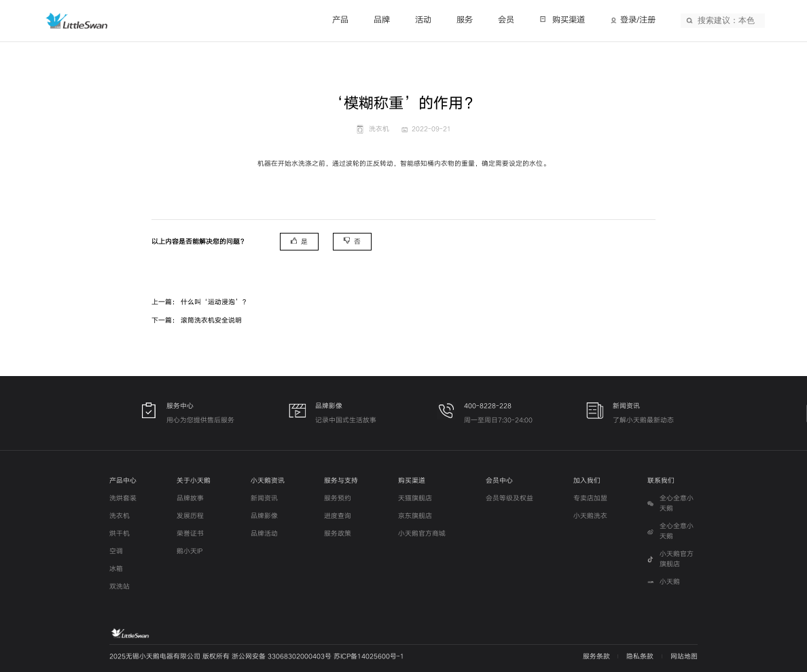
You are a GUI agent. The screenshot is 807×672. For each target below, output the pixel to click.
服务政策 (338, 534)
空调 (116, 551)
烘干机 (120, 534)
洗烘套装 (123, 498)
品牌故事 (190, 498)
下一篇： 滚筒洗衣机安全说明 (197, 320)
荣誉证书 (190, 534)
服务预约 (338, 498)
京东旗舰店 (415, 516)
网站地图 (684, 656)
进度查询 (338, 516)
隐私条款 (640, 656)
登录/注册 (638, 20)
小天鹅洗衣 (590, 516)
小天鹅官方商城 (422, 534)
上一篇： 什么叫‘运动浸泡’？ (200, 302)
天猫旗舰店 (415, 498)
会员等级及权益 (509, 498)
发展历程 (190, 516)
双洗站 (120, 586)
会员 (506, 20)
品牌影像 (264, 516)
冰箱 (116, 569)
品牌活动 (264, 534)
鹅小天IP (190, 551)
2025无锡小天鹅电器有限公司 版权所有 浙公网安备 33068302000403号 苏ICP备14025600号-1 (257, 656)
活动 (423, 20)
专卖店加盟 (590, 498)
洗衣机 (120, 516)
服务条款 (596, 656)
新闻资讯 (264, 498)
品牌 (382, 20)
